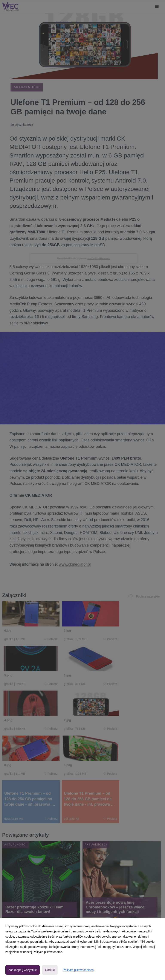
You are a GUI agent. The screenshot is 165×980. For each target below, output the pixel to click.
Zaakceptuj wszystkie (23, 970)
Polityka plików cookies (78, 970)
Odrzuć (50, 970)
